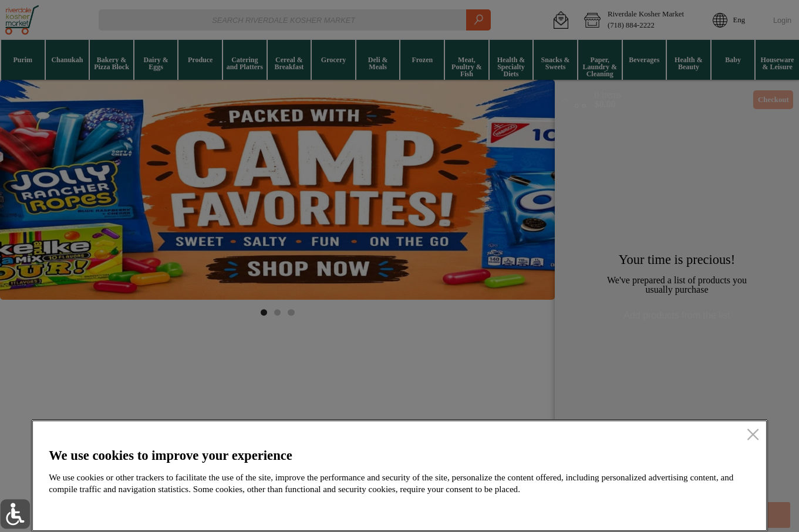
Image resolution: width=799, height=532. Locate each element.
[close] (753, 435)
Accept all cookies (693, 509)
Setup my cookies (577, 509)
